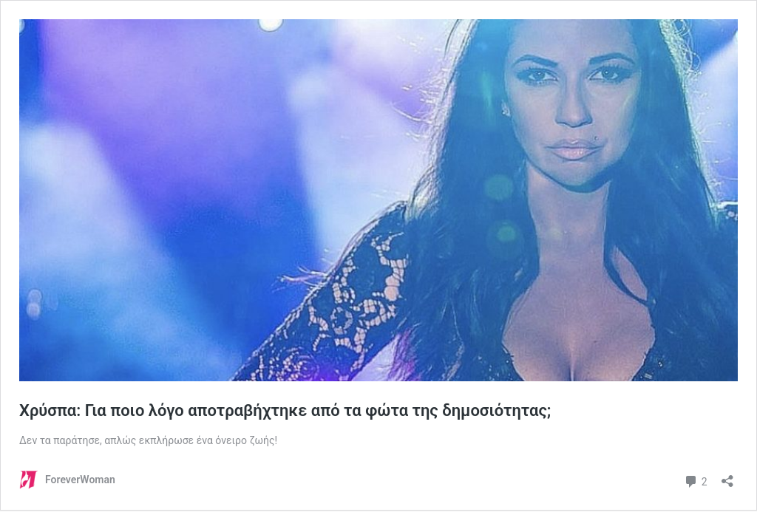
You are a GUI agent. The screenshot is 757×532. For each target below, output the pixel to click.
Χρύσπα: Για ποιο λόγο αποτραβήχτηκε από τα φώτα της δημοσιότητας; (287, 410)
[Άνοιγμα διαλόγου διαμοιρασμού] (727, 476)
